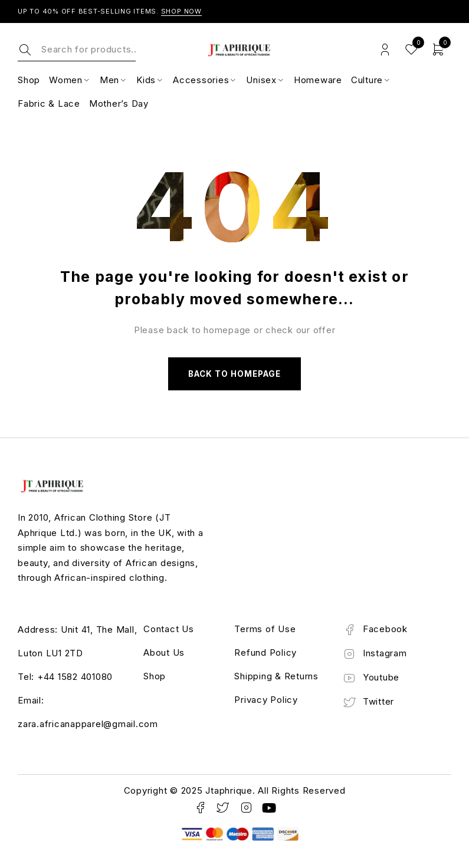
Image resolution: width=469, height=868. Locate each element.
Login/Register (385, 50)
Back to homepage (235, 375)
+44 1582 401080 (75, 678)
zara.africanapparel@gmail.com (88, 726)
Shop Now (182, 11)
